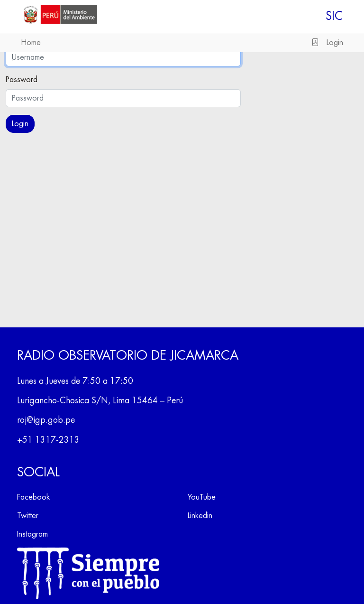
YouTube (202, 497)
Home (31, 43)
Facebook (33, 497)
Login (335, 43)
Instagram (32, 534)
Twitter (28, 516)
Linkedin (200, 516)
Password (22, 80)
